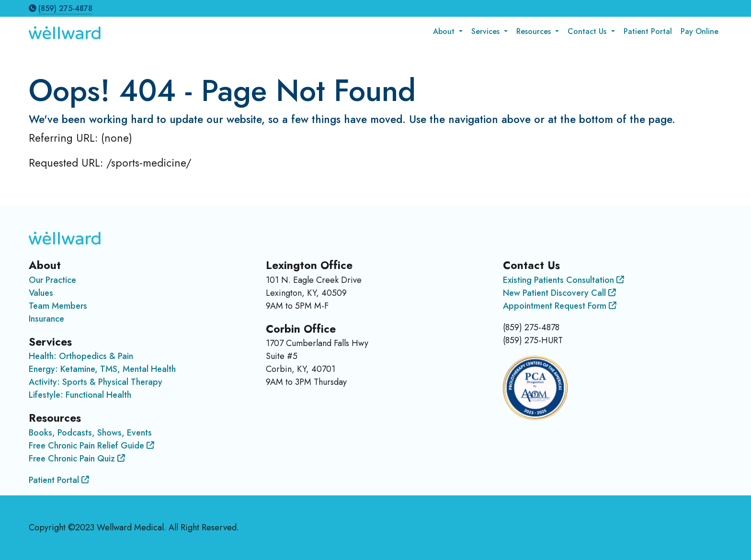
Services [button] (487, 31)
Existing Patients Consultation (563, 280)
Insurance (46, 319)
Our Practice (52, 280)
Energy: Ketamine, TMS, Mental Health (102, 369)
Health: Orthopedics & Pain (81, 356)
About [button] (445, 31)
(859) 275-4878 (65, 8)
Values (41, 293)
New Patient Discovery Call (559, 293)
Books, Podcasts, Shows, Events (90, 433)
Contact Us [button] (588, 31)
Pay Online (700, 31)
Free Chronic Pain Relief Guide (91, 446)
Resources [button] (535, 31)
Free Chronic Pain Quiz (77, 459)
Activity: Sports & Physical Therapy (96, 382)
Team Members (58, 306)
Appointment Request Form (560, 306)
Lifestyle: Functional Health (80, 395)
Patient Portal (648, 31)
